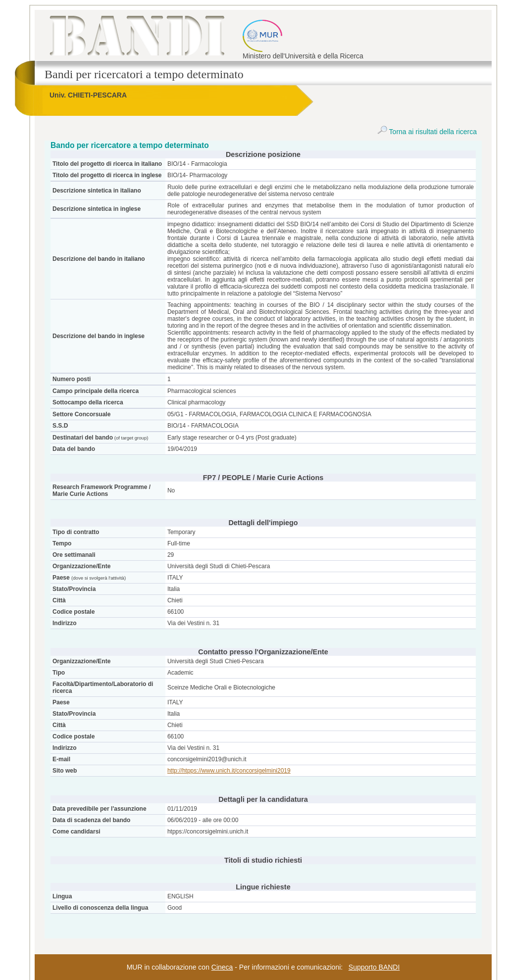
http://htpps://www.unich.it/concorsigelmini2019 (229, 771)
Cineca (222, 967)
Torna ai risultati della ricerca (427, 132)
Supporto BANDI (374, 967)
